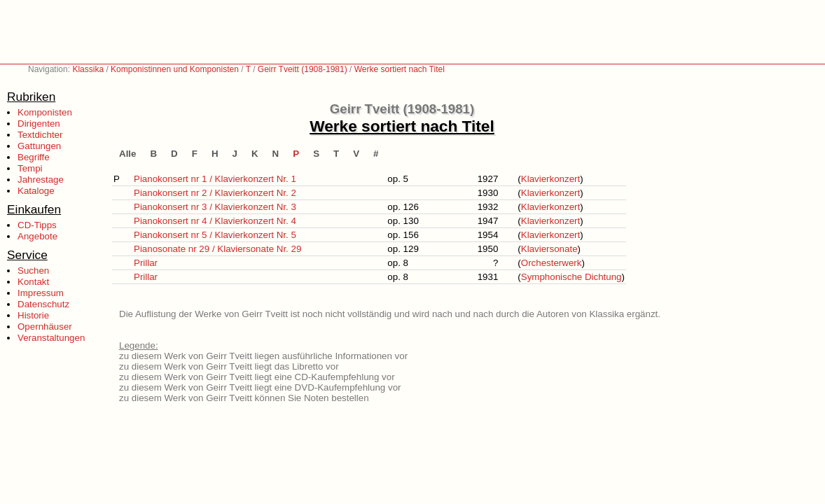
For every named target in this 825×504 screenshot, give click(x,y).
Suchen (33, 271)
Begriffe (34, 157)
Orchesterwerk (552, 263)
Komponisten (45, 112)
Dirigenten (39, 124)
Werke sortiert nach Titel (400, 69)
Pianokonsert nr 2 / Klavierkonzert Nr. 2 (215, 193)
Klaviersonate (549, 249)
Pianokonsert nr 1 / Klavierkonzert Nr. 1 (215, 179)
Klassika (88, 69)
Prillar (146, 263)
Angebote (37, 236)
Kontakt (33, 282)
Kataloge (36, 191)
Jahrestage (41, 180)
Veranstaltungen (51, 338)
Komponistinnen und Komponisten (175, 69)
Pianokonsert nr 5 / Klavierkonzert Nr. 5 (215, 235)
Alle (127, 154)
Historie (33, 315)
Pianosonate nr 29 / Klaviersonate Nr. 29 (217, 249)
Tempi (30, 168)
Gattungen (39, 146)
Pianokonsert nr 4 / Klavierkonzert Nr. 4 (215, 221)
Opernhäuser (45, 327)
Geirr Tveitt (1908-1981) (303, 69)
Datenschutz (43, 304)
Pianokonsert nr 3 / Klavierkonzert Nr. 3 (215, 207)
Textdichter (40, 135)
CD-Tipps (37, 225)
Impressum (41, 293)
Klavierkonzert (550, 179)
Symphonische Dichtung (571, 277)
